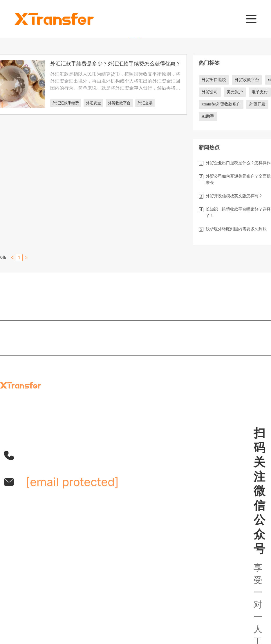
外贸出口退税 (214, 80)
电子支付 (260, 92)
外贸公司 (210, 92)
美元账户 (235, 92)
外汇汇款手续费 (66, 103)
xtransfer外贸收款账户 (221, 104)
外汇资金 (93, 103)
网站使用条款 (116, 610)
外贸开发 (257, 104)
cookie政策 (202, 610)
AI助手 (208, 116)
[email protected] (72, 482)
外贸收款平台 (119, 103)
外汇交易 (145, 103)
